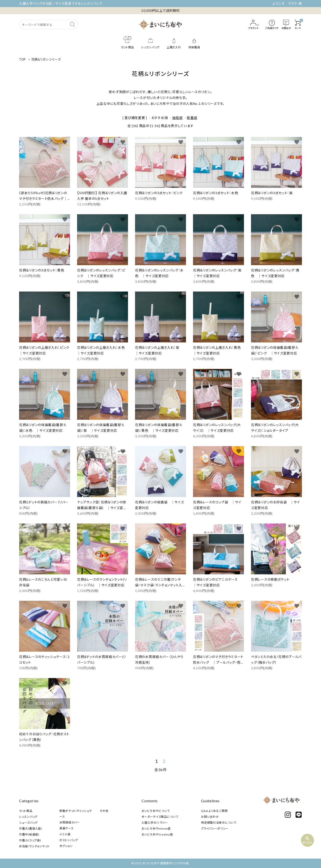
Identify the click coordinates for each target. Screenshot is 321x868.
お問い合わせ (210, 817)
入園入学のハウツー (155, 823)
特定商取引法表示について (219, 823)
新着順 (192, 118)
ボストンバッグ (69, 840)
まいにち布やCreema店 (157, 834)
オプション (66, 846)
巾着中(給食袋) (29, 834)
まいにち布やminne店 (156, 829)
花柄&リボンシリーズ (46, 59)
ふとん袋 (65, 834)
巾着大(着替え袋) (31, 829)
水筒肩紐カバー (70, 822)
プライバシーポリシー (215, 829)
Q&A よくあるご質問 (214, 811)
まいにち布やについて (156, 811)
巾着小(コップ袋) (30, 840)
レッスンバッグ (28, 817)
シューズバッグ (28, 823)
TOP (23, 59)
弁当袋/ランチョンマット (34, 846)
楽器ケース (67, 828)
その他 (104, 811)
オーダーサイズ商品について (160, 817)
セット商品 (26, 811)
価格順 (177, 118)
